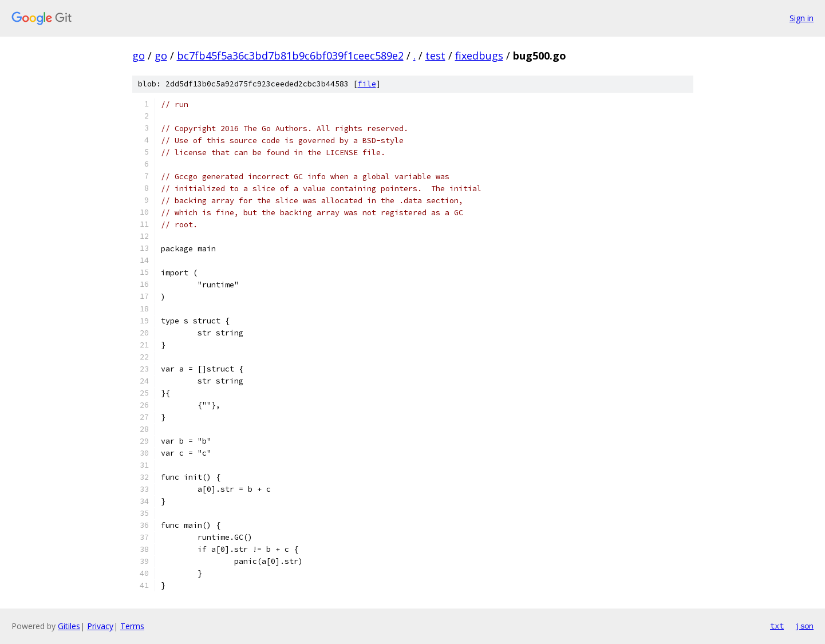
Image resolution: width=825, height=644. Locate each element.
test (435, 56)
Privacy (100, 626)
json (804, 626)
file (367, 84)
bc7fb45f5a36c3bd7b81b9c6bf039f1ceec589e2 (290, 56)
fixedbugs (479, 56)
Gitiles (69, 626)
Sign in (802, 18)
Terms (132, 626)
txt (777, 626)
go (139, 56)
